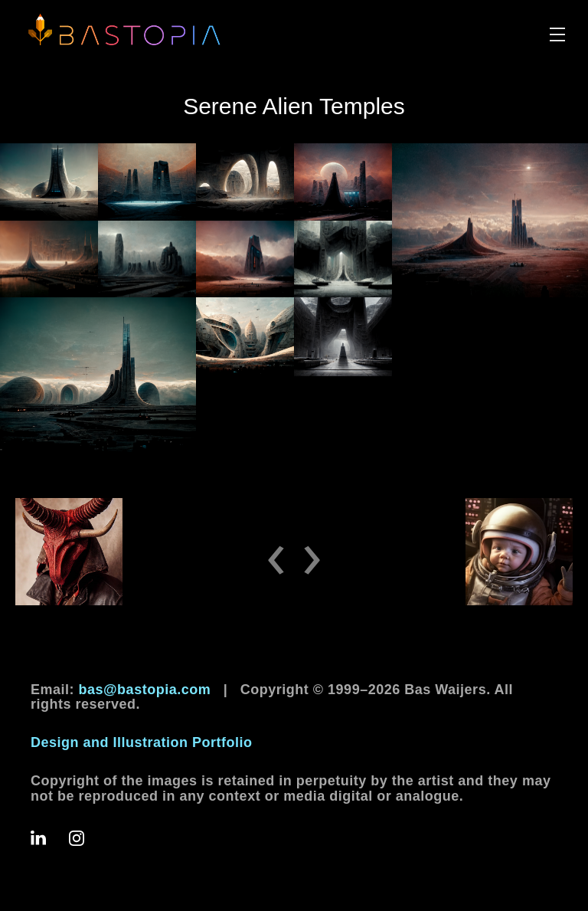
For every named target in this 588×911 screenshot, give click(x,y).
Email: (121, 690)
